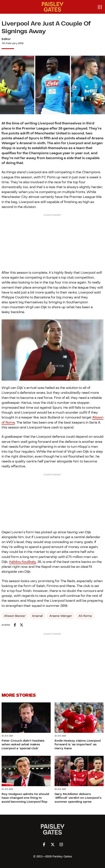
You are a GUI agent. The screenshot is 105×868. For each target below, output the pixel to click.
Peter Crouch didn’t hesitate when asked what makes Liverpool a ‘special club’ (23, 744)
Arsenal (37, 616)
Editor (6, 39)
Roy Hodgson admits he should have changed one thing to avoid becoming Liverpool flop (25, 798)
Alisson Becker (15, 616)
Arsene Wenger (61, 616)
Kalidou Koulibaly (23, 562)
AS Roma (85, 616)
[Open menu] (100, 7)
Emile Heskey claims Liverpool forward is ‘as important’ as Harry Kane (78, 744)
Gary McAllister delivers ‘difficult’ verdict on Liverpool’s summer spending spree (78, 798)
